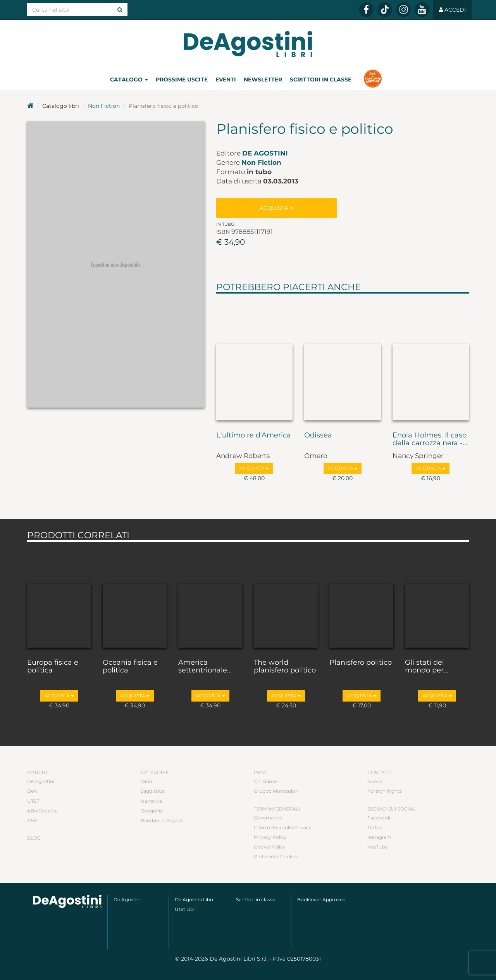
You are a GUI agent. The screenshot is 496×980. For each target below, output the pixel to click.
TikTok (375, 827)
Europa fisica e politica (53, 667)
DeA (32, 791)
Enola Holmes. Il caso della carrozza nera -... (430, 439)
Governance (268, 818)
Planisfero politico (361, 663)
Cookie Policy (270, 847)
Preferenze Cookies (276, 856)
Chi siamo (265, 781)
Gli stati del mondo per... (427, 667)
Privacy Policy (270, 837)
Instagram (379, 837)
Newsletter (263, 80)
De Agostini (265, 153)
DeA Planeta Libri (248, 44)
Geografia (152, 811)
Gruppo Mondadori (276, 791)
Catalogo (129, 80)
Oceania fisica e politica (130, 667)
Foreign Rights (385, 791)
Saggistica (152, 791)
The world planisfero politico (285, 667)
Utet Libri (186, 909)
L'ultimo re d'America (254, 436)
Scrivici (375, 781)
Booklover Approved (321, 900)
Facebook (379, 818)
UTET (33, 801)
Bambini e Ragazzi (162, 820)
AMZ (33, 820)
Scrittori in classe (321, 80)
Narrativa (151, 801)
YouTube (377, 847)
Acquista (276, 208)
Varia (146, 781)
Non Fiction (104, 106)
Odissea (318, 436)
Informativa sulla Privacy (283, 827)
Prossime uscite (182, 80)
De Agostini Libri (194, 900)
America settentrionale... (205, 667)
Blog (34, 838)
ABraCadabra (42, 811)
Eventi (226, 80)
